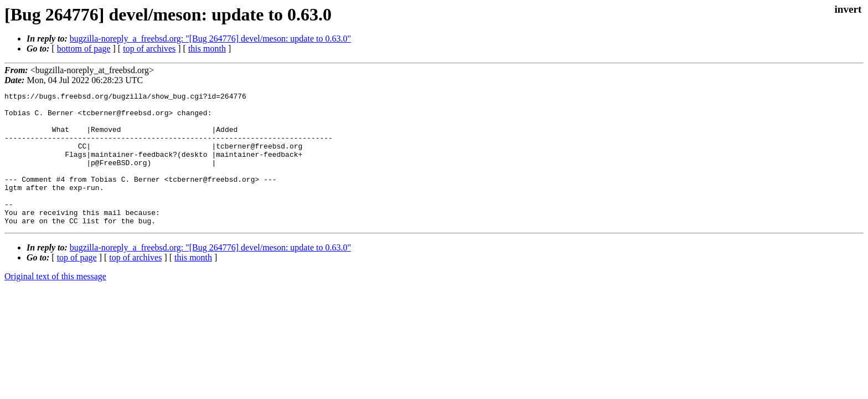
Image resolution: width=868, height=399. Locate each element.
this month (207, 48)
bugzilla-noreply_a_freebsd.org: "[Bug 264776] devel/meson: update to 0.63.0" (210, 39)
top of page (77, 284)
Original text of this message (55, 303)
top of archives (149, 48)
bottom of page (84, 48)
